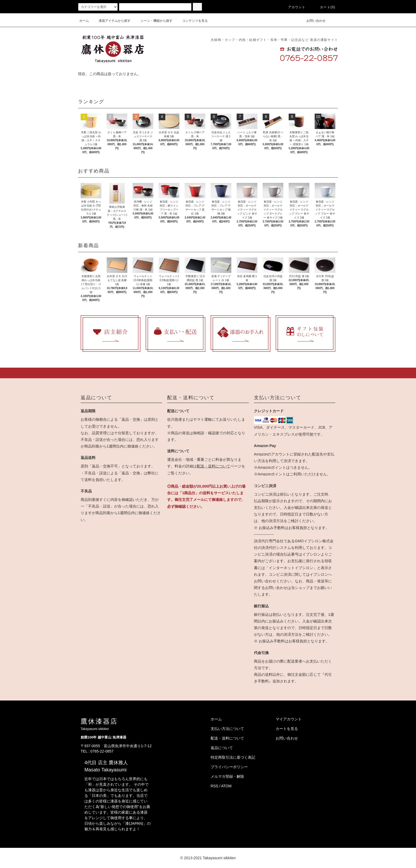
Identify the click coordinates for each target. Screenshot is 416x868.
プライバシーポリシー (229, 767)
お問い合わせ (313, 21)
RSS (214, 786)
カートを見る (287, 729)
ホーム (84, 21)
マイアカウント (289, 719)
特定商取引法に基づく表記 (233, 757)
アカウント (294, 7)
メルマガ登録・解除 (227, 776)
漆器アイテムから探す (111, 21)
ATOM (226, 786)
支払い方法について (227, 729)
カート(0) (324, 7)
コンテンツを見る (192, 21)
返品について (222, 748)
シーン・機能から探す (153, 21)
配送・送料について (214, 466)
